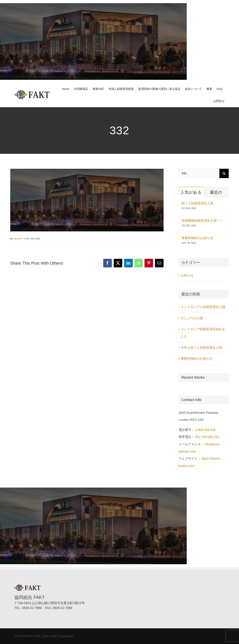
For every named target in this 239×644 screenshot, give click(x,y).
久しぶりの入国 (192, 318)
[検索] (224, 173)
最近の (216, 192)
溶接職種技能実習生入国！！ (202, 221)
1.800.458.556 (205, 430)
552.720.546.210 (207, 437)
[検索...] (199, 173)
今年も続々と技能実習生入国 (201, 348)
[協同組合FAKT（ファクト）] (32, 92)
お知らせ (187, 275)
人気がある (191, 192)
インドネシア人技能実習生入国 (203, 307)
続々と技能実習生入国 (197, 203)
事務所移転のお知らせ (197, 238)
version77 (18, 239)
